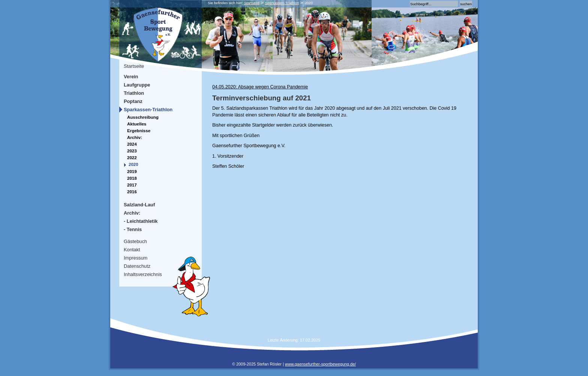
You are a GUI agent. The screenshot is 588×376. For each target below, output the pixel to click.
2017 (132, 185)
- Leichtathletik (141, 221)
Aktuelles (137, 124)
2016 (132, 192)
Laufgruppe (137, 85)
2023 (132, 151)
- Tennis (133, 229)
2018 (132, 178)
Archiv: (135, 137)
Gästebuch (135, 241)
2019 (132, 172)
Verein (131, 77)
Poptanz (133, 101)
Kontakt (132, 250)
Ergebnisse (139, 131)
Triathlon (134, 93)
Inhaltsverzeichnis (143, 274)
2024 (132, 144)
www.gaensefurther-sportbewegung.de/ (320, 364)
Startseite (252, 3)
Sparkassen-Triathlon (282, 3)
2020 (133, 164)
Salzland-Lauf (139, 205)
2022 (132, 158)
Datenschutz (137, 266)
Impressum (136, 258)
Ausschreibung (143, 117)
